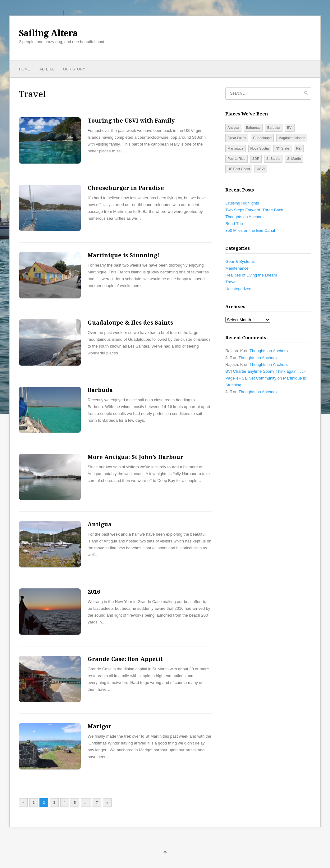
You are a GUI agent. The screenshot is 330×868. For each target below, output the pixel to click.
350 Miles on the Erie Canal (250, 230)
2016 (94, 592)
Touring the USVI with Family (131, 121)
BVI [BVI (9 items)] (290, 128)
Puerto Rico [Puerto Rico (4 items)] (236, 159)
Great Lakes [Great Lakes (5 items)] (237, 138)
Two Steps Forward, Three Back (254, 210)
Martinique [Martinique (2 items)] (235, 148)
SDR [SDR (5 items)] (256, 159)
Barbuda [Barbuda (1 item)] (274, 128)
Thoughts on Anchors (244, 217)
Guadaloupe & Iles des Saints (130, 323)
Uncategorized (238, 289)
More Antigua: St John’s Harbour (135, 457)
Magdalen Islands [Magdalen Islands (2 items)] (292, 138)
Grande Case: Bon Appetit (125, 659)
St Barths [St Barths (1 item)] (273, 159)
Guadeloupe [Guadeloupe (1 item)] (262, 138)
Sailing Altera (48, 33)
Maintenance (237, 268)
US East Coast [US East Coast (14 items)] (239, 169)
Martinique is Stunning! (124, 255)
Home (25, 69)
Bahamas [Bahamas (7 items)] (253, 128)
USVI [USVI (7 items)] (261, 169)
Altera (47, 69)
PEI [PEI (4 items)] (299, 148)
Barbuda (100, 390)
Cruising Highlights (242, 203)
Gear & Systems (240, 261)
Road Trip (234, 224)
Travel (231, 282)
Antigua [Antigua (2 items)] (233, 128)
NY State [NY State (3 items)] (282, 148)
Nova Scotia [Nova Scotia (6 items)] (260, 148)
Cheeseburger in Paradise (126, 188)
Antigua (100, 524)
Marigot (99, 726)
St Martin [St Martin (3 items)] (294, 159)
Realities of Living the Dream (251, 275)
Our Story (74, 69)
